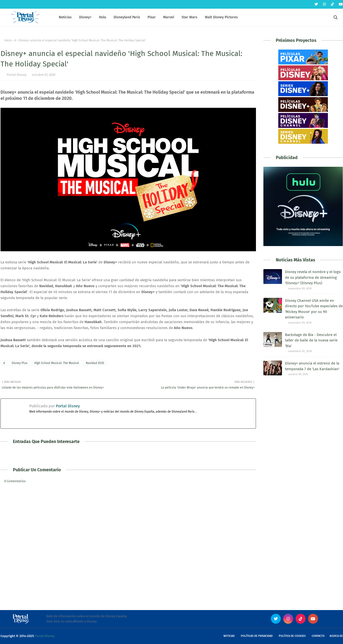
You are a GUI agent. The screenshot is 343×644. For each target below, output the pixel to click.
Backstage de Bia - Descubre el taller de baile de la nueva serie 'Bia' (311, 340)
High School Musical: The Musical (57, 363)
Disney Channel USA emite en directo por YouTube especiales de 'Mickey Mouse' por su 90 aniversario (314, 309)
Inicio (8, 40)
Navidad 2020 (95, 363)
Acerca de (336, 636)
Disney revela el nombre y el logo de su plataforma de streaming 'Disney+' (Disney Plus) (313, 277)
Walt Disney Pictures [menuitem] (221, 17)
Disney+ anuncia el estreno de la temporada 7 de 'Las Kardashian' (312, 366)
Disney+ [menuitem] (85, 17)
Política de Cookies (292, 636)
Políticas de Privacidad (257, 636)
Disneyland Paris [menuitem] (127, 17)
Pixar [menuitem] (152, 17)
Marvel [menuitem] (169, 17)
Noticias (229, 636)
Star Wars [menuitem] (189, 17)
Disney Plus (20, 363)
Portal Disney (16, 75)
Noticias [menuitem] (65, 17)
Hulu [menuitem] (103, 17)
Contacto (318, 636)
